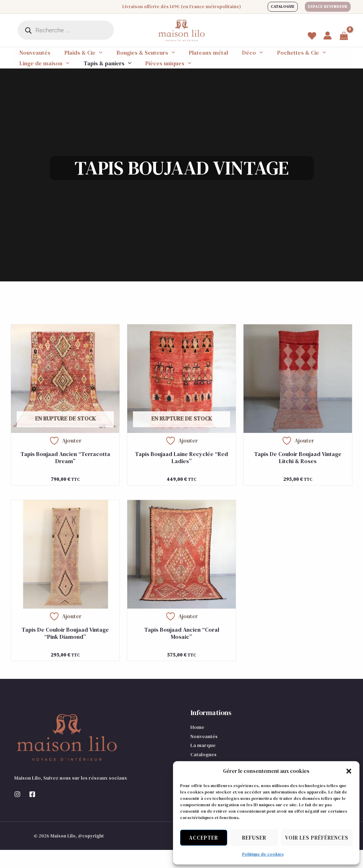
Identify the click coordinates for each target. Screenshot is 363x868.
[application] (90, 57)
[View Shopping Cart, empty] (344, 37)
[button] (349, 771)
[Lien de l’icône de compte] (328, 35)
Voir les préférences (317, 838)
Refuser (254, 838)
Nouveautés (204, 754)
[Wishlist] (312, 36)
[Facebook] (32, 812)
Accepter (203, 838)
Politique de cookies (263, 854)
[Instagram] (17, 812)
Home (197, 745)
